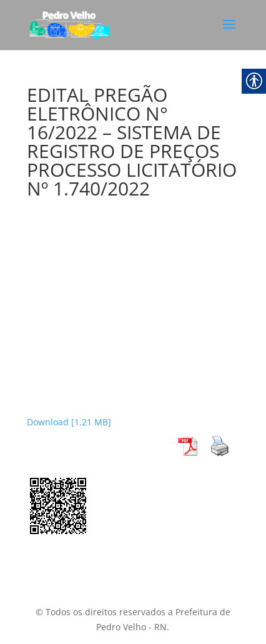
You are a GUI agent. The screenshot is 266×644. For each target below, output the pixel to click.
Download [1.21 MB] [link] (69, 422)
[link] (70, 24)
